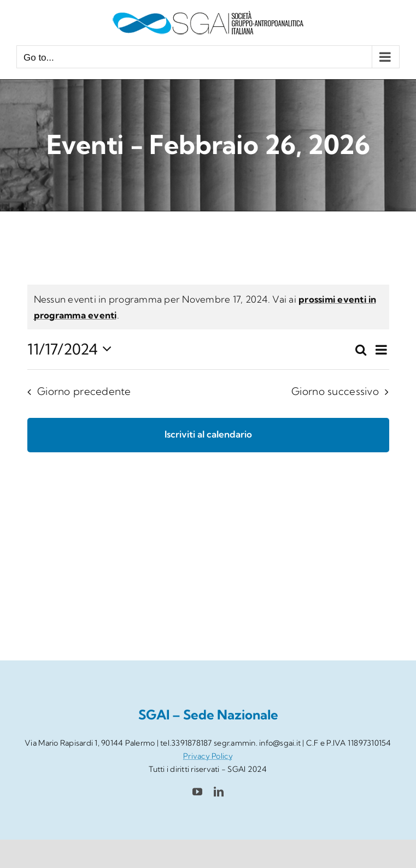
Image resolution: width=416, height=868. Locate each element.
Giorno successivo (335, 391)
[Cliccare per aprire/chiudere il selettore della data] (73, 349)
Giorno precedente (84, 391)
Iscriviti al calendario (208, 434)
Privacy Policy (208, 756)
